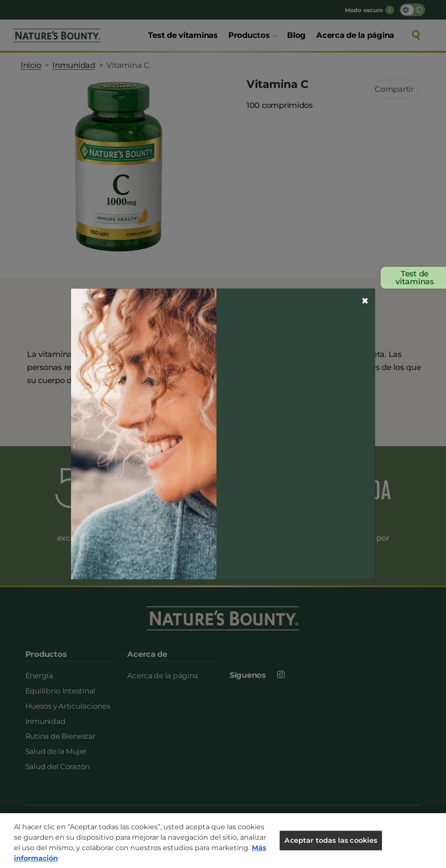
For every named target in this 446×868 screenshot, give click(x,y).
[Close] (365, 301)
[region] (223, 841)
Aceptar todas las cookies (331, 840)
